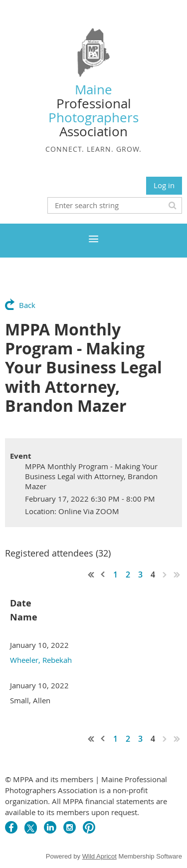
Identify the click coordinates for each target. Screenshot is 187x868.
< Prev (103, 575)
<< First (91, 575)
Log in (164, 185)
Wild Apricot (99, 856)
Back (27, 305)
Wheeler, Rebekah (41, 660)
